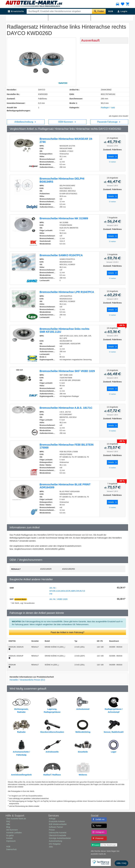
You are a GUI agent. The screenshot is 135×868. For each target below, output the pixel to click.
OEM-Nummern (67, 122)
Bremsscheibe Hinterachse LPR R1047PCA (67, 292)
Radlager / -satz (53, 17)
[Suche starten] (99, 11)
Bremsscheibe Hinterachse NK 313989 (64, 218)
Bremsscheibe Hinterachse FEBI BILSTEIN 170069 (67, 446)
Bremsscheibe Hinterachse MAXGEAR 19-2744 (66, 140)
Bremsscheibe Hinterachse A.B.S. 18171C (66, 408)
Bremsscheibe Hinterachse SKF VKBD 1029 (67, 371)
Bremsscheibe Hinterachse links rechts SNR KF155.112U (65, 330)
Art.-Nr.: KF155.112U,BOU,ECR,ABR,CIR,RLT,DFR (67, 591)
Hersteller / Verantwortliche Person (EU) (27, 680)
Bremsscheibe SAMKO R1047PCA (61, 255)
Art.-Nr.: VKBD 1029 (58, 599)
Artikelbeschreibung (26, 122)
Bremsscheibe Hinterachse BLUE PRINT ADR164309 (65, 486)
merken (112, 162)
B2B (111, 11)
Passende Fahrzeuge (109, 122)
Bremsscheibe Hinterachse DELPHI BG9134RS (62, 180)
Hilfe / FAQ (121, 863)
